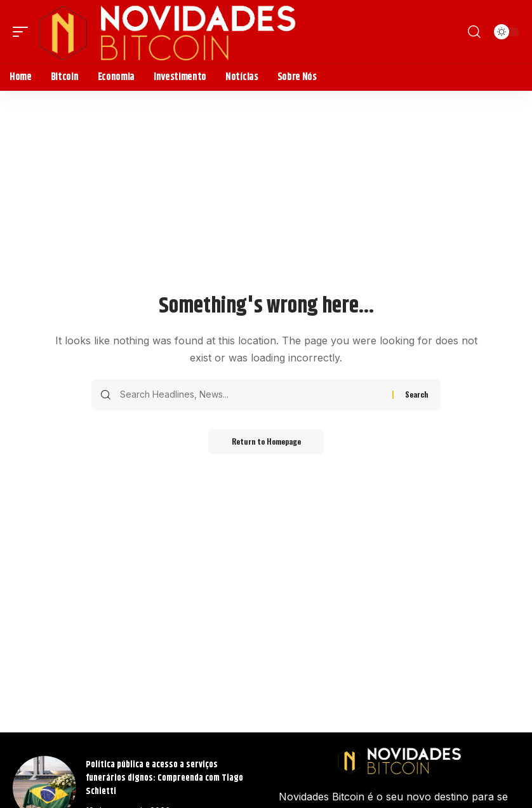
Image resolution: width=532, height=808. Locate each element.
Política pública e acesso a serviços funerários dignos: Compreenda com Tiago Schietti (164, 778)
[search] (474, 32)
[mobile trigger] (23, 32)
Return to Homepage (266, 442)
